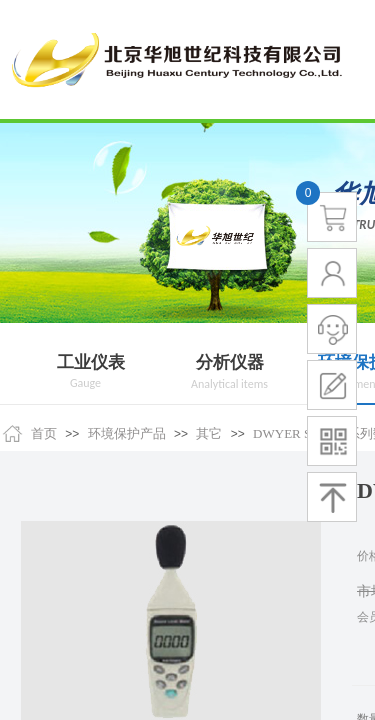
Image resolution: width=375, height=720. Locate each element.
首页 (44, 433)
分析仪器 (230, 362)
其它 (209, 433)
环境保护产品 (127, 433)
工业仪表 (91, 362)
